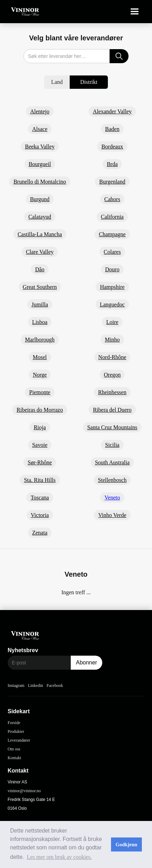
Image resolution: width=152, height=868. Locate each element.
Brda (112, 164)
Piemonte (40, 392)
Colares (112, 252)
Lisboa (40, 322)
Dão (40, 269)
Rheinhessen (112, 392)
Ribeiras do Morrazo (40, 410)
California (112, 217)
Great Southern (40, 287)
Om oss (14, 749)
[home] (23, 12)
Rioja (40, 427)
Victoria (40, 515)
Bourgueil (40, 164)
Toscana (40, 498)
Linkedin (36, 685)
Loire (112, 322)
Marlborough (40, 340)
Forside (14, 723)
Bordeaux (112, 147)
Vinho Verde (112, 515)
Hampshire (112, 287)
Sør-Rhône (40, 462)
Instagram (16, 685)
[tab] (57, 82)
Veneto (112, 498)
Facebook (55, 685)
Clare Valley (40, 252)
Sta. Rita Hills (40, 480)
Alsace (40, 129)
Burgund (40, 199)
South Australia (112, 462)
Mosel (40, 357)
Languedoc (112, 304)
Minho (112, 340)
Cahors (112, 199)
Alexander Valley (112, 111)
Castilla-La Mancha (40, 234)
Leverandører (19, 740)
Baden (112, 129)
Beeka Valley (40, 147)
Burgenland (112, 182)
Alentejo (40, 111)
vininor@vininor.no (24, 791)
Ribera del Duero (112, 410)
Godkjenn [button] (126, 844)
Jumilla (40, 304)
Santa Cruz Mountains (112, 427)
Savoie (40, 445)
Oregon (112, 375)
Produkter (16, 731)
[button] (134, 12)
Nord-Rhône (112, 357)
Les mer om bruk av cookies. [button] (59, 857)
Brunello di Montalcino (40, 182)
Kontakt (15, 758)
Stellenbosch (112, 480)
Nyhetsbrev (23, 650)
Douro (112, 269)
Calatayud (40, 217)
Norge (40, 375)
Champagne (112, 234)
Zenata (40, 533)
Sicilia (112, 445)
